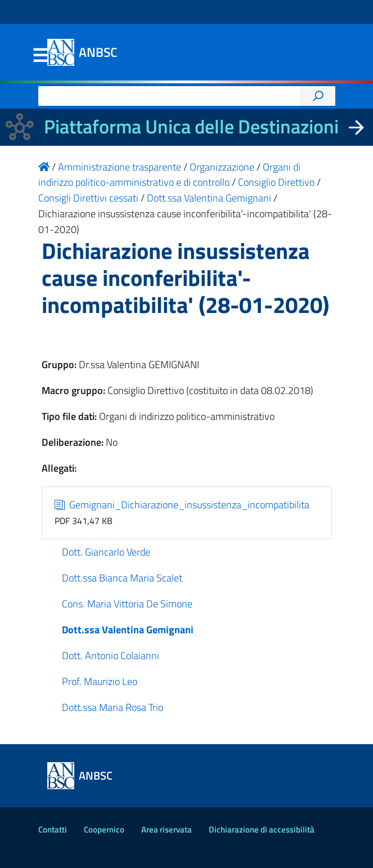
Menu (41, 56)
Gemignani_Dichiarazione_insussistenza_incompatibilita (182, 505)
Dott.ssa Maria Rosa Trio (113, 707)
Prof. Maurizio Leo (100, 681)
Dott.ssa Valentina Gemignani (128, 630)
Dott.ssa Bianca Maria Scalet (122, 578)
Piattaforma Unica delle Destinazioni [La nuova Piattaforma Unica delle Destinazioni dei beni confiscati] (191, 126)
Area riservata (167, 829)
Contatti (53, 829)
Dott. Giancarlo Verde (106, 552)
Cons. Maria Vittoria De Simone (127, 604)
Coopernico (104, 829)
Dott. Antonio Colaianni (111, 656)
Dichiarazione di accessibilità (262, 829)
